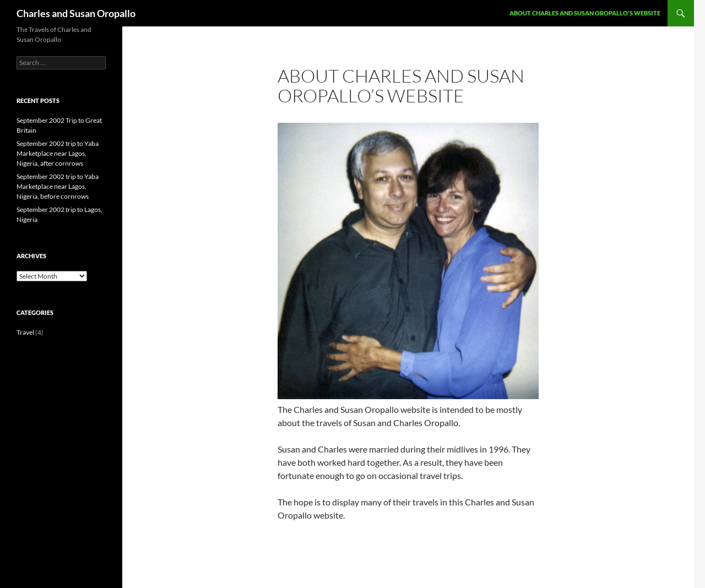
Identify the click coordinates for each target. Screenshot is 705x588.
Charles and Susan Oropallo (76, 13)
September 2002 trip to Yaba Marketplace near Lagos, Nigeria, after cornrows (58, 153)
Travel (25, 332)
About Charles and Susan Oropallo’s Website (585, 13)
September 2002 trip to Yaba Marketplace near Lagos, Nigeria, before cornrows (58, 186)
